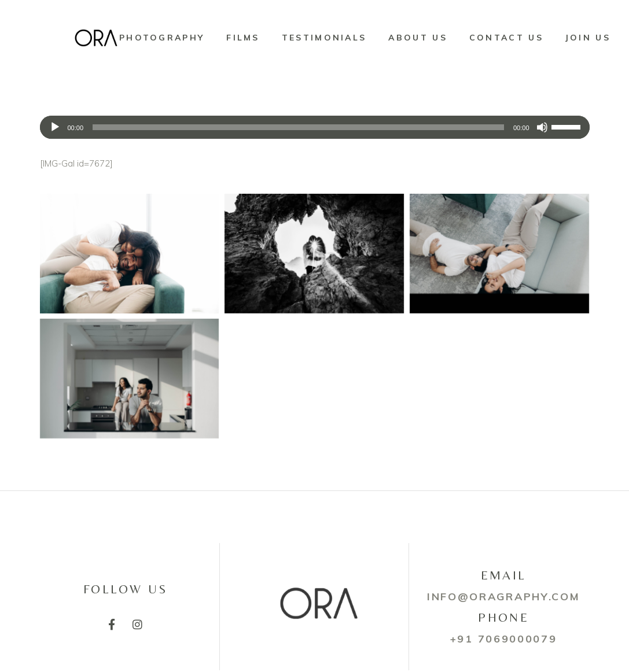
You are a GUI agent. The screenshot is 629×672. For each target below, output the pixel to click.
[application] (315, 127)
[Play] (55, 127)
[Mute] (542, 127)
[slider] (298, 127)
